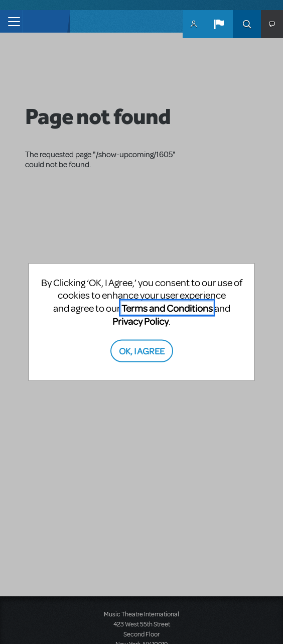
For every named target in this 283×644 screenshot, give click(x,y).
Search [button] (247, 24)
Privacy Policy (140, 321)
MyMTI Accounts (194, 24)
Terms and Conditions (167, 308)
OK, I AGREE (142, 350)
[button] (219, 24)
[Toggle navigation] (11, 21)
